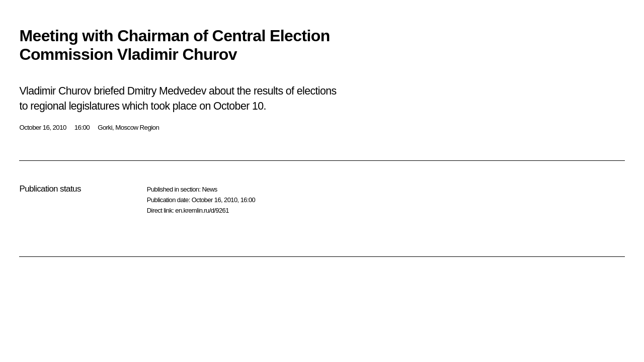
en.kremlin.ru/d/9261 (202, 210)
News (209, 189)
